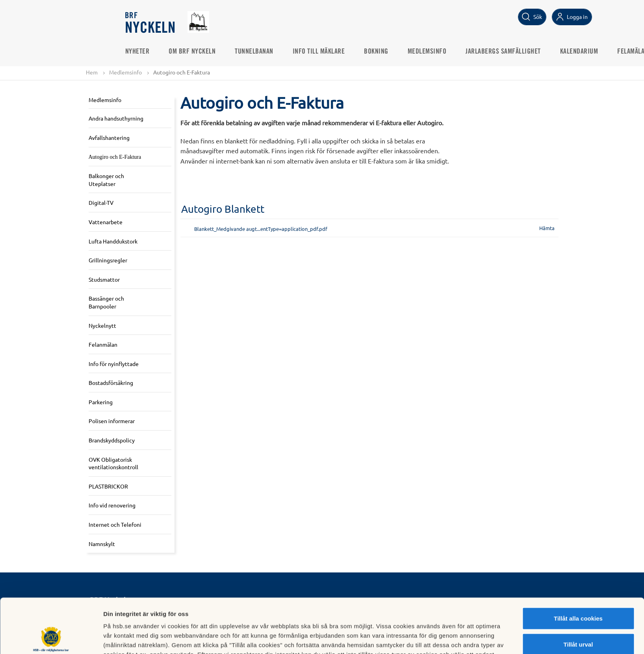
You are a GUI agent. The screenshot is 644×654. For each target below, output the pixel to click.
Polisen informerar (112, 421)
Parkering (101, 402)
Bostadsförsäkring (111, 383)
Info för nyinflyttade (114, 364)
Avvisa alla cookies (578, 619)
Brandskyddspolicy (112, 440)
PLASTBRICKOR (108, 486)
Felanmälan (103, 344)
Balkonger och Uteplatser (106, 180)
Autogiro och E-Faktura (115, 157)
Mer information (419, 638)
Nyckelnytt (102, 325)
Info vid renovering (112, 505)
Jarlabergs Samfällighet (503, 52)
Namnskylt (102, 544)
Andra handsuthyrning (116, 118)
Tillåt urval (578, 593)
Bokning (376, 52)
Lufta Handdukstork (113, 241)
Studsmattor (104, 279)
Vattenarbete (106, 222)
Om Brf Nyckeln (192, 52)
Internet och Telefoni (115, 524)
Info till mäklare (319, 52)
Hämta (547, 228)
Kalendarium (579, 52)
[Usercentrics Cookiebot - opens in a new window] (51, 639)
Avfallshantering (109, 137)
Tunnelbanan (254, 52)
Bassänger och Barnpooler (106, 302)
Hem (92, 72)
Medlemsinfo (427, 52)
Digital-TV (101, 203)
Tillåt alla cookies (578, 567)
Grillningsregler (108, 260)
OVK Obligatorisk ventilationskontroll (113, 463)
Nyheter (137, 52)
